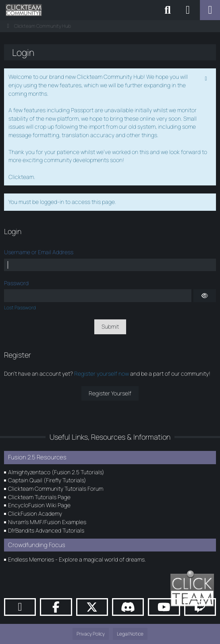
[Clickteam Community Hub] (24, 10)
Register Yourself (110, 393)
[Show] (205, 296)
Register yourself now (102, 373)
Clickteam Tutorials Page (39, 497)
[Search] (168, 10)
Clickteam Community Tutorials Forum (56, 489)
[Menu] (210, 10)
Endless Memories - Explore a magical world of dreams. (77, 559)
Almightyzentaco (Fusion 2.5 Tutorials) (56, 472)
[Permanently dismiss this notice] (207, 78)
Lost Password (20, 308)
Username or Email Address (39, 252)
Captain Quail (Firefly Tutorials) (47, 480)
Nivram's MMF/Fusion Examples (47, 522)
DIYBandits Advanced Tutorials (46, 530)
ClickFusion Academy (35, 513)
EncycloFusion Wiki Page (39, 505)
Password (16, 283)
